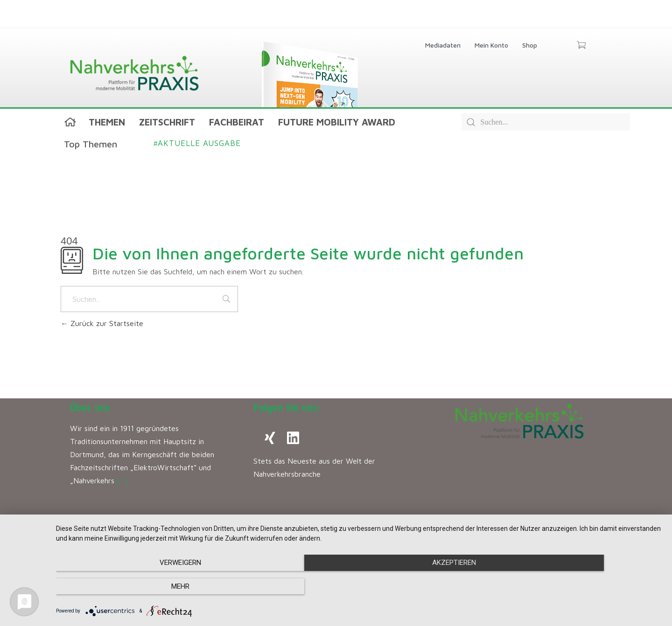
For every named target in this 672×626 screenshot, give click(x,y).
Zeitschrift (167, 122)
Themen (107, 122)
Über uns (90, 407)
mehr (572, 587)
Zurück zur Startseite (102, 323)
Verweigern (147, 587)
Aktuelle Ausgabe (197, 143)
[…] (122, 480)
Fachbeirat (237, 122)
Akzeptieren (359, 587)
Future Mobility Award (337, 122)
